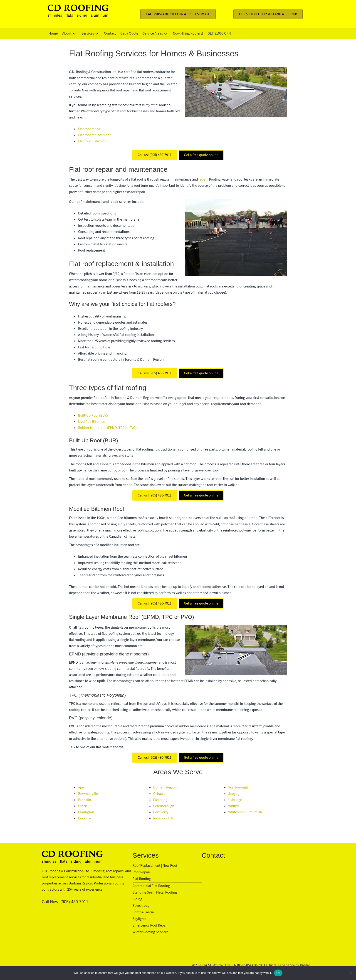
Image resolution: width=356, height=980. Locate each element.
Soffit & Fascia (143, 912)
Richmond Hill (164, 818)
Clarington (86, 812)
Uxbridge (235, 800)
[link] (53, 34)
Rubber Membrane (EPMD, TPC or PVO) (107, 428)
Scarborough (238, 787)
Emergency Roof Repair (150, 925)
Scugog (234, 794)
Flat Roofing (142, 879)
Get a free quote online (201, 155)
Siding (137, 899)
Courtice (84, 818)
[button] (74, 34)
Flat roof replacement (94, 135)
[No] (350, 973)
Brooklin (85, 800)
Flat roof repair (89, 129)
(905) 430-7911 (74, 902)
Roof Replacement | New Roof (155, 866)
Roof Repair (141, 872)
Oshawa (159, 794)
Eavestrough (142, 906)
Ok (278, 973)
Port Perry (161, 812)
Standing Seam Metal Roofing (155, 892)
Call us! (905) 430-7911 (155, 155)
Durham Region (165, 787)
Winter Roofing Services (150, 932)
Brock (83, 806)
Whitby (234, 806)
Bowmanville (88, 794)
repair (203, 179)
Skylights (140, 919)
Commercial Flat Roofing (151, 886)
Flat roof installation (93, 141)
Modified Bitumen (92, 422)
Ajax (81, 787)
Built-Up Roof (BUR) (93, 416)
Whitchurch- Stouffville (245, 812)
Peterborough (164, 806)
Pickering (160, 800)
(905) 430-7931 (254, 965)
